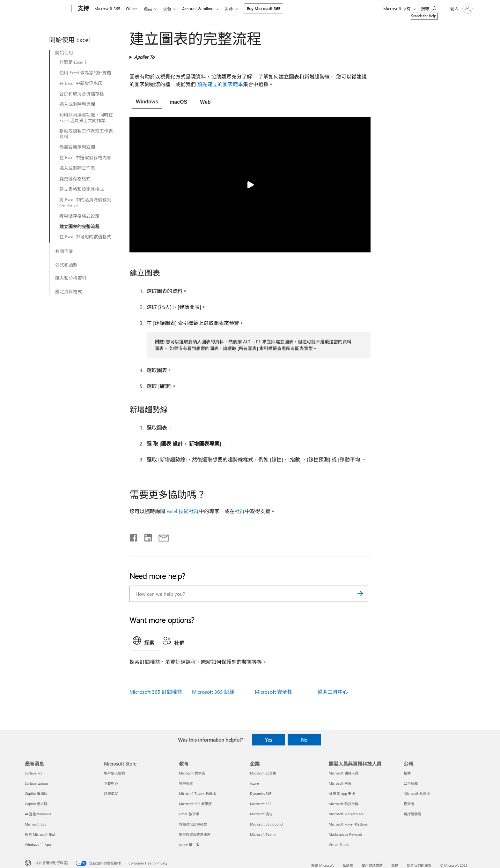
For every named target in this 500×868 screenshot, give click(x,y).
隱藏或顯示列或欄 (77, 147)
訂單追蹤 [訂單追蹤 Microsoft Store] (111, 793)
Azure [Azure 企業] (254, 783)
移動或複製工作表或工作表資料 (86, 134)
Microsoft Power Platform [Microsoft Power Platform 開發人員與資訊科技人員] (348, 824)
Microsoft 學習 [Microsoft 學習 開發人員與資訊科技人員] (340, 783)
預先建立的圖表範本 (220, 84)
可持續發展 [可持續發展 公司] (412, 814)
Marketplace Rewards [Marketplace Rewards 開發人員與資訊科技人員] (346, 834)
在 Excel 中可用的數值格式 (85, 237)
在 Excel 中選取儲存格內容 (85, 158)
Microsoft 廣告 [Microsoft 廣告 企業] (261, 814)
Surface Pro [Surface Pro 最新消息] (34, 773)
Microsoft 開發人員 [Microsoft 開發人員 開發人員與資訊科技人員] (344, 773)
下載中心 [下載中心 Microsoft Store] (111, 783)
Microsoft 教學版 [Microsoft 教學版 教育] (192, 773)
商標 (395, 865)
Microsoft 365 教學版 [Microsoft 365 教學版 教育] (195, 804)
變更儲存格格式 (75, 179)
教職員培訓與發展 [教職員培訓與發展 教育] (193, 824)
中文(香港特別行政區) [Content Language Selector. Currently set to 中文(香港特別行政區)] (51, 863)
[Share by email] (161, 536)
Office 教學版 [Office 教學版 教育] (189, 814)
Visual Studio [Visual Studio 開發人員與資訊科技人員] (339, 845)
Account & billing (203, 8)
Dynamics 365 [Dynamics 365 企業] (261, 793)
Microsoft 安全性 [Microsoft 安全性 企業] (263, 773)
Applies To (144, 57)
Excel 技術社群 (183, 511)
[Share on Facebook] (134, 536)
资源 (235, 8)
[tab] (147, 102)
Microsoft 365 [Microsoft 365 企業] (261, 804)
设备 (171, 8)
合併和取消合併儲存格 (82, 94)
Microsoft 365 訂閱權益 (156, 692)
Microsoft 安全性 (274, 692)
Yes (268, 740)
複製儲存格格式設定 (79, 216)
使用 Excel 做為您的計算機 (85, 73)
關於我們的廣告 (419, 865)
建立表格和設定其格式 (82, 189)
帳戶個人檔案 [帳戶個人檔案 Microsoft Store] (114, 773)
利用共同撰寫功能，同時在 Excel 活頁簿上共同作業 (86, 118)
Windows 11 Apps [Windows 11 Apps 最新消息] (39, 845)
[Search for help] (429, 8)
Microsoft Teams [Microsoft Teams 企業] (263, 834)
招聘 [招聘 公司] (407, 773)
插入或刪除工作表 (77, 168)
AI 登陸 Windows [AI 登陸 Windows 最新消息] (38, 814)
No (304, 740)
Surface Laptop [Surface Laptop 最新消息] (36, 783)
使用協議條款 (372, 865)
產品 (151, 8)
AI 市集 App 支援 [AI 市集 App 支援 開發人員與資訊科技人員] (342, 793)
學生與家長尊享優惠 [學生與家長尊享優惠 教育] (195, 834)
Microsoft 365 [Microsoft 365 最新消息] (36, 824)
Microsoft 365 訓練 (213, 692)
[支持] (83, 9)
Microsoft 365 (107, 8)
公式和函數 (66, 265)
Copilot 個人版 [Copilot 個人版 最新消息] (36, 804)
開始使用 (64, 53)
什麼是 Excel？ (74, 62)
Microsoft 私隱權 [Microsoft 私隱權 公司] (417, 793)
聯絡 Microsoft (323, 865)
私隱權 (348, 865)
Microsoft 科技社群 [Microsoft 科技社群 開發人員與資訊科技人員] (344, 804)
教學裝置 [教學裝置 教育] (186, 783)
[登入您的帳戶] (461, 9)
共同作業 (64, 251)
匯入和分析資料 (71, 278)
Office (133, 8)
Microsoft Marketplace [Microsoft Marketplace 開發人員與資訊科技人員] (346, 814)
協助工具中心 (333, 692)
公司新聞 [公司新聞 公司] (411, 783)
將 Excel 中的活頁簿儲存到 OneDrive (85, 203)
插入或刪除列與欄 (77, 104)
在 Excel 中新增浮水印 (81, 83)
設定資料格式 (69, 292)
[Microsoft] (47, 9)
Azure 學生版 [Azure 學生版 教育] (189, 845)
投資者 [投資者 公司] (409, 804)
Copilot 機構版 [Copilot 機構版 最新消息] (36, 793)
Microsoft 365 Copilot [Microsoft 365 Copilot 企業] (267, 824)
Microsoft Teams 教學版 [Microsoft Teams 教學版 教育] (198, 793)
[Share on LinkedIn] (146, 536)
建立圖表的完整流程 (79, 227)
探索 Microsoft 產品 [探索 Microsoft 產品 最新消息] (40, 834)
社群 (240, 511)
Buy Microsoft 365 (270, 8)
